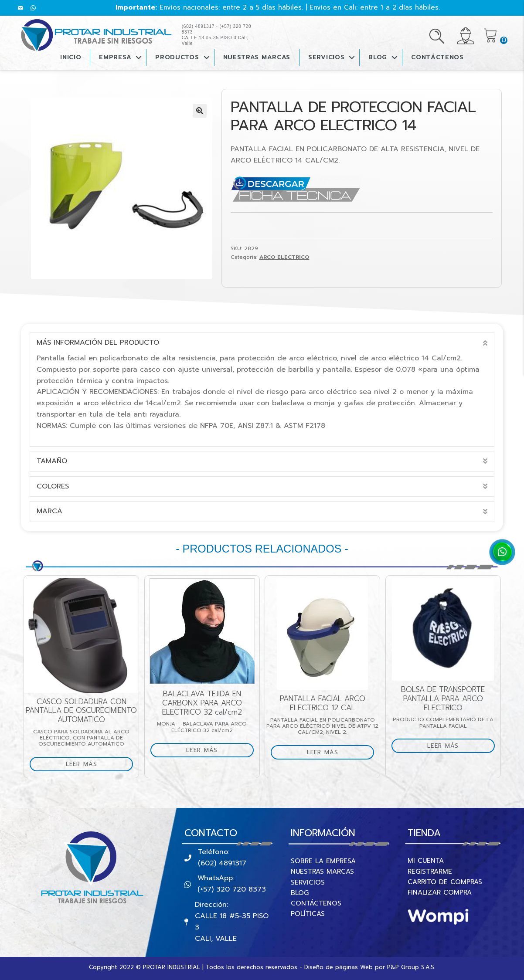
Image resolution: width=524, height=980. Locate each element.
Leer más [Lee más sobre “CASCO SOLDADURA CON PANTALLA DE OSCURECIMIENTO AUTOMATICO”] (92, 764)
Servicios (326, 57)
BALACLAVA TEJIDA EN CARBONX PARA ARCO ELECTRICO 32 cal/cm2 (213, 703)
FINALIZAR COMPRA (440, 892)
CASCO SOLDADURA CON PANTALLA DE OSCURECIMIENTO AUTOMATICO (93, 711)
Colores (53, 486)
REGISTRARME (430, 871)
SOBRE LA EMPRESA (323, 861)
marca (49, 511)
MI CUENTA (426, 861)
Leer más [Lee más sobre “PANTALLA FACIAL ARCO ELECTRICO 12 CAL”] (333, 752)
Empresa (115, 57)
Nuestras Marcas (257, 57)
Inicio (71, 57)
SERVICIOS (308, 882)
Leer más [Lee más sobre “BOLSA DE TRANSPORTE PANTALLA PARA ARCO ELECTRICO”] (454, 746)
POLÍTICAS (308, 914)
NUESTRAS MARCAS (322, 871)
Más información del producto (98, 342)
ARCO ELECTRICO (284, 257)
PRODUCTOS (177, 57)
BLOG (378, 57)
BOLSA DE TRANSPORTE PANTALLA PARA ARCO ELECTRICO (454, 699)
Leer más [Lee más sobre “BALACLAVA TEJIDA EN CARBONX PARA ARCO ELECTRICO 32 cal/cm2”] (213, 750)
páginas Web (354, 967)
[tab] (262, 343)
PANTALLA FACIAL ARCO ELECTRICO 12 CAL (334, 703)
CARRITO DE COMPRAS (445, 882)
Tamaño (52, 461)
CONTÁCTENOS (437, 57)
